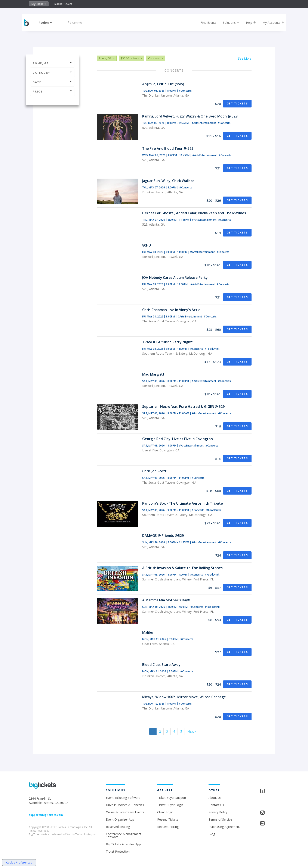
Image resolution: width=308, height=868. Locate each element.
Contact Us (216, 805)
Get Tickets (237, 104)
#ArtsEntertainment (204, 123)
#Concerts (185, 91)
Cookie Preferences (19, 862)
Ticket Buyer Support (172, 798)
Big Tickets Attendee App (123, 844)
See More (245, 58)
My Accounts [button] (271, 23)
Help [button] (249, 23)
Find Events (206, 23)
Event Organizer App (120, 819)
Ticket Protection (118, 851)
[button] (48, 23)
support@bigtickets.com (46, 815)
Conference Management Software (124, 835)
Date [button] (52, 82)
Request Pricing (168, 827)
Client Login (165, 812)
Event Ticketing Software (123, 798)
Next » (192, 731)
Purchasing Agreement (224, 827)
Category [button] (52, 73)
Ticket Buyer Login (170, 805)
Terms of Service (220, 819)
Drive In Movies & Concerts (125, 805)
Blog (212, 834)
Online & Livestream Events (125, 812)
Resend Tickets (63, 4)
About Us (215, 798)
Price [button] (52, 92)
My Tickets (39, 4)
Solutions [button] (229, 23)
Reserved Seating (118, 827)
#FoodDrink (212, 349)
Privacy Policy (218, 812)
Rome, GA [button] (52, 63)
